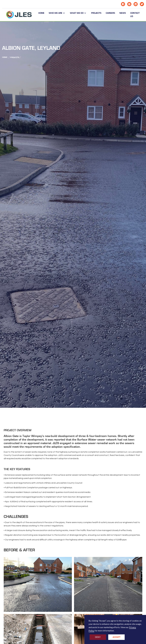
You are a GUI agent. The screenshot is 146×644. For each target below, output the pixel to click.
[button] (57, 13)
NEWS (123, 13)
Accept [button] (117, 637)
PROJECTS (96, 13)
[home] (19, 15)
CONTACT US (135, 15)
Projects (15, 57)
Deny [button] (98, 637)
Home (41, 13)
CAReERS (110, 13)
